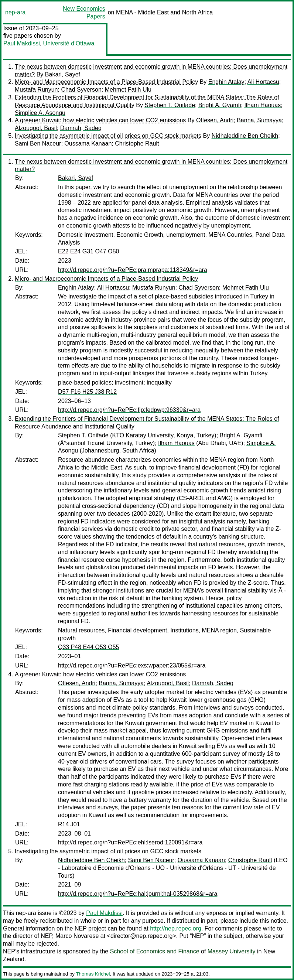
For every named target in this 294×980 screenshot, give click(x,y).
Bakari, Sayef (63, 74)
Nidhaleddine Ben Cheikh (245, 136)
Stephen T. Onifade (170, 105)
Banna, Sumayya (259, 120)
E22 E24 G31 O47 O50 (88, 251)
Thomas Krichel (93, 974)
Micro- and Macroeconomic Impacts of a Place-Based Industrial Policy (106, 82)
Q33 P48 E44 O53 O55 (88, 647)
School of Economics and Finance (155, 951)
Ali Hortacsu (263, 82)
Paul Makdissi (22, 43)
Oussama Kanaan (88, 144)
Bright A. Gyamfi (220, 105)
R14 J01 (69, 824)
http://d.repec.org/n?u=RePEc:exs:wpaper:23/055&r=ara (132, 665)
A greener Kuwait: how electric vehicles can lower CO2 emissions (100, 120)
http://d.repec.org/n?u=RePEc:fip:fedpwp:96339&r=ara (129, 410)
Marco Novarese (77, 936)
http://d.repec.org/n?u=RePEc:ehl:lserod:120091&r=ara (130, 842)
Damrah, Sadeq (81, 128)
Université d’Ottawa (69, 43)
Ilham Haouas (262, 105)
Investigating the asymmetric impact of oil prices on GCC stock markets (108, 136)
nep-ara (15, 12)
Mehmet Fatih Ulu (128, 90)
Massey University (232, 951)
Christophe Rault (137, 144)
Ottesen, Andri (215, 120)
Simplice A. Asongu (40, 113)
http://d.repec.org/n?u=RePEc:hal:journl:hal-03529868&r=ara (138, 894)
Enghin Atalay (226, 82)
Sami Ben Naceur (38, 144)
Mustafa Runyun (36, 90)
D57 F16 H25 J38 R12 (87, 392)
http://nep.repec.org (176, 928)
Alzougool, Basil (36, 128)
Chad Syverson (81, 90)
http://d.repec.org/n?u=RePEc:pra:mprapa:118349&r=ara (133, 270)
